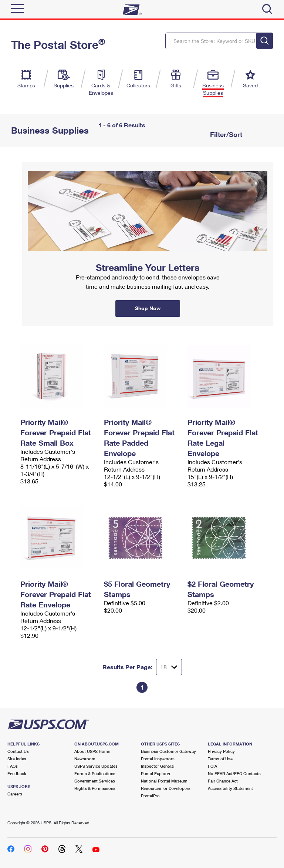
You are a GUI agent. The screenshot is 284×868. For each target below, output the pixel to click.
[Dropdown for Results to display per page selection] (169, 667)
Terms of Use (220, 759)
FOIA (212, 766)
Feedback (17, 773)
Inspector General (158, 766)
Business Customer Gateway (168, 751)
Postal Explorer (156, 773)
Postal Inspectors (158, 759)
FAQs (13, 766)
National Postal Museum (164, 781)
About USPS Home (92, 751)
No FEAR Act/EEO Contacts (234, 773)
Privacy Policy (221, 751)
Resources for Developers (166, 788)
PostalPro (150, 796)
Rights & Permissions (95, 788)
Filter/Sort (225, 134)
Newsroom (85, 759)
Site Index (17, 759)
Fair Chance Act (223, 781)
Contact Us (18, 751)
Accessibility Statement (230, 788)
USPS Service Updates (96, 766)
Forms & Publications (95, 773)
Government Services (95, 781)
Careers (15, 794)
